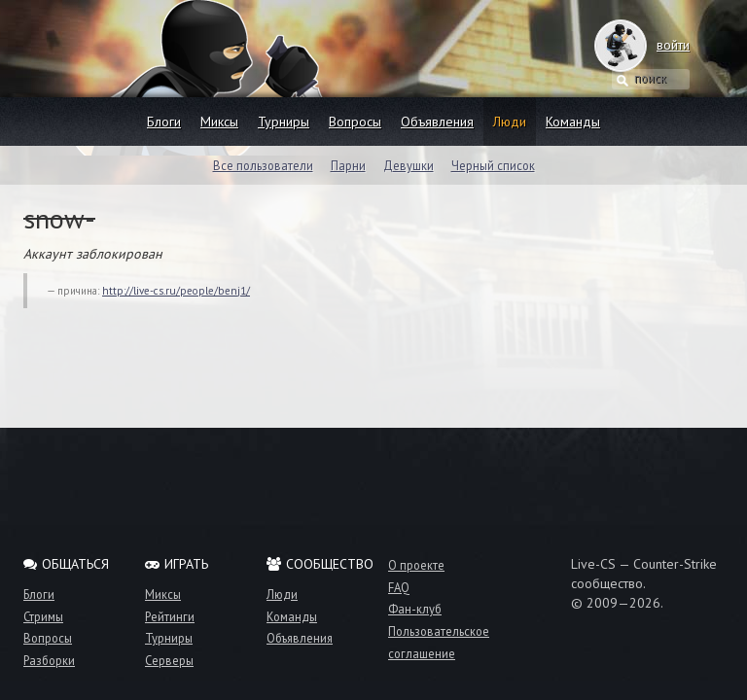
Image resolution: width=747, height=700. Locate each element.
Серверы (169, 660)
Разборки (49, 660)
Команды (573, 122)
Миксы (219, 122)
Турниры (284, 122)
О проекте (416, 565)
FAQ (399, 587)
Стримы (43, 616)
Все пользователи (263, 165)
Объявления (437, 122)
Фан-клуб (415, 609)
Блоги (164, 122)
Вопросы (355, 122)
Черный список (493, 165)
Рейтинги (170, 616)
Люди (510, 122)
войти (654, 45)
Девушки (409, 165)
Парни (348, 165)
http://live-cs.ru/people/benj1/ (176, 291)
